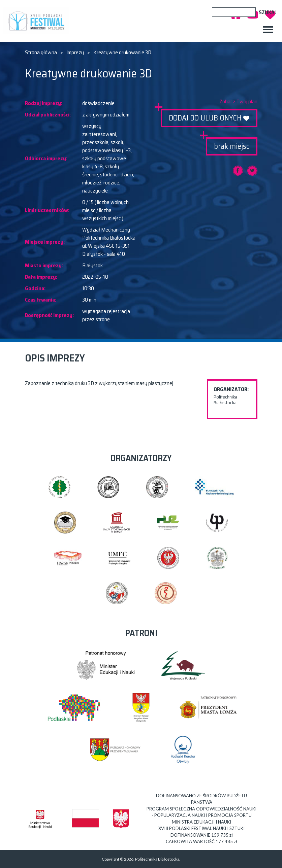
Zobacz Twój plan (238, 102)
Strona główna (41, 53)
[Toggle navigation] (268, 30)
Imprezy (75, 53)
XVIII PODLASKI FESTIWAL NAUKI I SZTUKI (38, 21)
